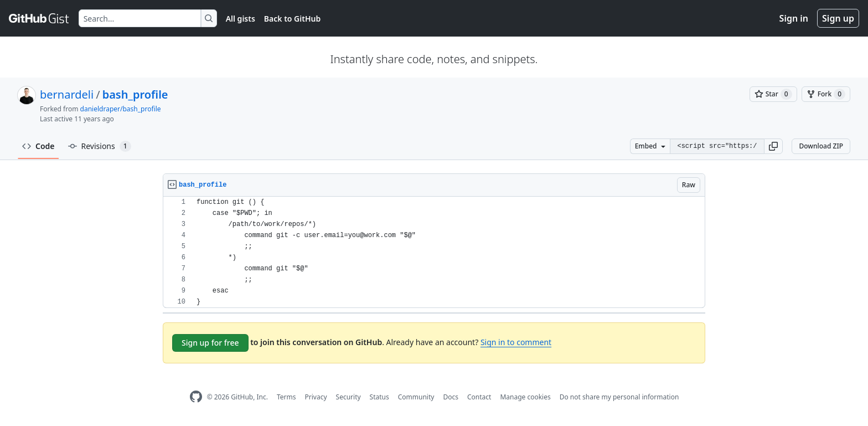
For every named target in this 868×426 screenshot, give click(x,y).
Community (416, 397)
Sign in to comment (516, 342)
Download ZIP (821, 146)
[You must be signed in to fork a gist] (826, 94)
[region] (434, 252)
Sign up (838, 18)
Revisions (100, 146)
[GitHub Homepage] (196, 397)
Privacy (316, 397)
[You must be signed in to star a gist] (773, 94)
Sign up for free (210, 343)
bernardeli (67, 94)
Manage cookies (525, 397)
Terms (286, 397)
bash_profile (135, 94)
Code (38, 146)
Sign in (794, 18)
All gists (241, 19)
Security (348, 397)
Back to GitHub (292, 19)
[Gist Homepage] (39, 18)
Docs (451, 397)
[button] (773, 146)
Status (379, 397)
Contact (479, 397)
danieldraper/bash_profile (121, 109)
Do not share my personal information (619, 397)
